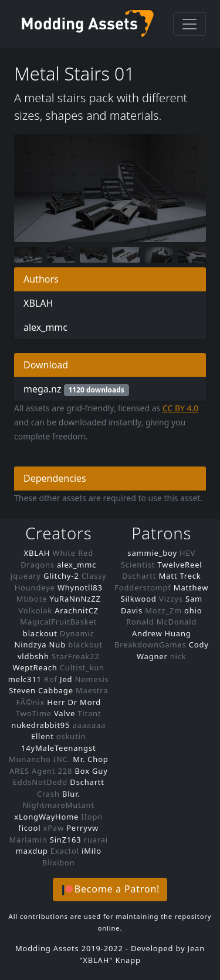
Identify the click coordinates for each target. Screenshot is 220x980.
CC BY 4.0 (181, 408)
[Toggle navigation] (189, 24)
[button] (110, 890)
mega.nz (76, 389)
